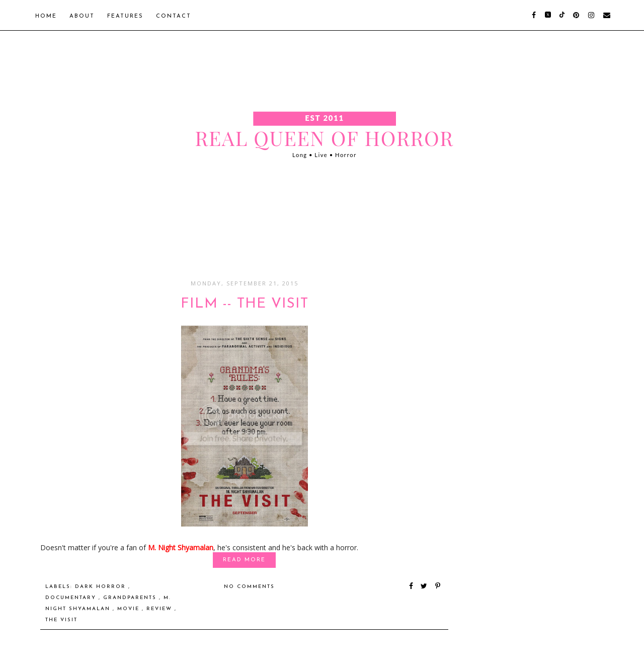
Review (160, 609)
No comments (249, 587)
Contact (174, 16)
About (82, 16)
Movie (130, 609)
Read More (244, 560)
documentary (72, 598)
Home (46, 16)
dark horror (102, 587)
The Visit (61, 620)
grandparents (131, 598)
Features (125, 16)
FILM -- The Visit (245, 304)
